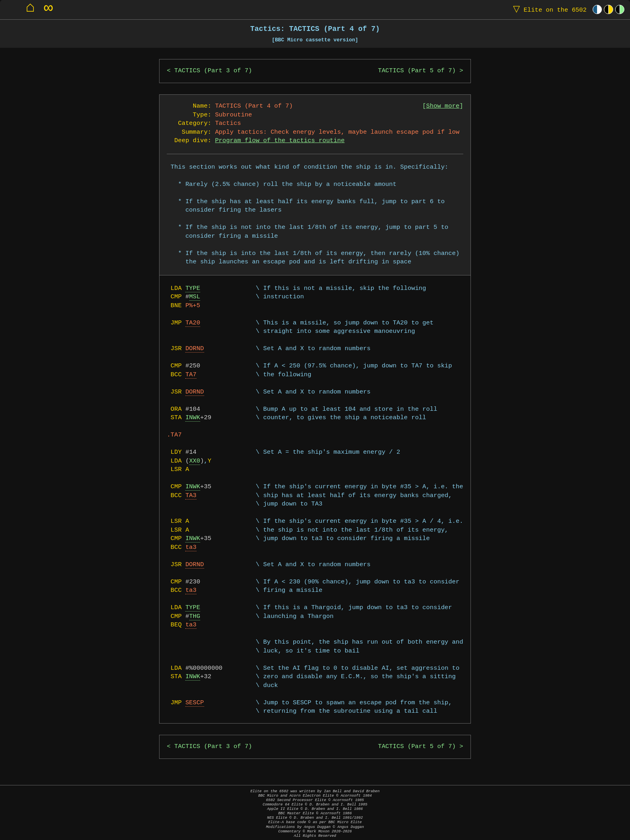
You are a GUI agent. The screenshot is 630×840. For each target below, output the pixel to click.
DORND (194, 349)
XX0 (195, 461)
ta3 (191, 547)
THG (195, 617)
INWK (193, 418)
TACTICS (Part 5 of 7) (417, 71)
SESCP (194, 703)
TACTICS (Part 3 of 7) (213, 71)
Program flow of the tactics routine (280, 141)
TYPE (193, 288)
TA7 (191, 375)
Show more (443, 106)
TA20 (193, 323)
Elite (548, 9)
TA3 (191, 496)
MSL (195, 297)
